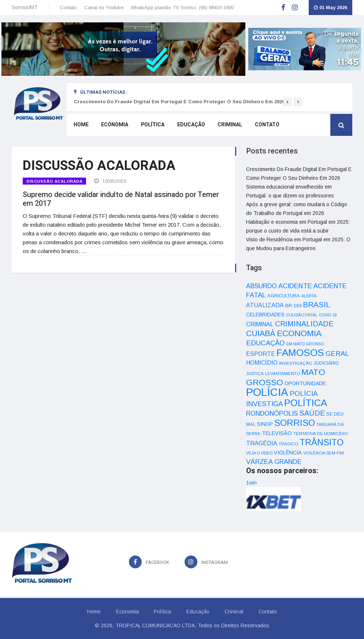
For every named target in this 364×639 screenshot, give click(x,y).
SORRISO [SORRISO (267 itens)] (295, 423)
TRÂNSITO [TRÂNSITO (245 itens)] (322, 442)
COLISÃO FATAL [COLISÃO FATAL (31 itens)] (302, 315)
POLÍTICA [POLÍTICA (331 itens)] (306, 403)
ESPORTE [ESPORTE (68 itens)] (261, 354)
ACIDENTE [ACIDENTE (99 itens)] (295, 286)
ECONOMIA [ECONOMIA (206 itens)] (299, 333)
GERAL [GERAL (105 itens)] (337, 354)
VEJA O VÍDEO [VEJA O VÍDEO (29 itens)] (259, 453)
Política (150, 126)
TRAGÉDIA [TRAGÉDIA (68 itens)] (262, 443)
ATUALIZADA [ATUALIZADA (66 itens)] (265, 305)
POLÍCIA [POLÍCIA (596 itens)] (267, 392)
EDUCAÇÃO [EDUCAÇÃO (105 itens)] (265, 343)
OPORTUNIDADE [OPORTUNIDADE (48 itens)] (305, 383)
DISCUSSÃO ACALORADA (54, 181)
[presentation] (287, 102)
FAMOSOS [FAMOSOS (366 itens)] (300, 353)
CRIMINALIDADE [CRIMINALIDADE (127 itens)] (304, 324)
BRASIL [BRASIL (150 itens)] (317, 304)
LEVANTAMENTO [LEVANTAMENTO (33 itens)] (283, 373)
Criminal (225, 126)
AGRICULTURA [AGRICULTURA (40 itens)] (284, 296)
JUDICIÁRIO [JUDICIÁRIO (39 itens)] (326, 363)
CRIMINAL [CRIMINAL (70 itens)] (260, 324)
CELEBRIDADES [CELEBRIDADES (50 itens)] (265, 315)
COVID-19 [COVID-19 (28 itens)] (328, 315)
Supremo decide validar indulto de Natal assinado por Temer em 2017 (121, 198)
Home (80, 126)
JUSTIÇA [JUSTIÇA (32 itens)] (255, 374)
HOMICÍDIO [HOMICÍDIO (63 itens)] (262, 363)
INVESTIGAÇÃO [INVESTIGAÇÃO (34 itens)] (296, 363)
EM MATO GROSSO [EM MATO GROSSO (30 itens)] (305, 344)
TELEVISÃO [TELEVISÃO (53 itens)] (277, 433)
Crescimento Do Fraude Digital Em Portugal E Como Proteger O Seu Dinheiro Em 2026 (179, 102)
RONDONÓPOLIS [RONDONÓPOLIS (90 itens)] (272, 413)
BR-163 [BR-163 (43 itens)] (293, 306)
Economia (113, 126)
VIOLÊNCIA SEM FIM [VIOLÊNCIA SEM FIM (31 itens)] (324, 453)
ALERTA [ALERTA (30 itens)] (309, 296)
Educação (187, 126)
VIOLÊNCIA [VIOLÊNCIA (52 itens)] (288, 453)
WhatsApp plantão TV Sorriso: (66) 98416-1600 (182, 8)
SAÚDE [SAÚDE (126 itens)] (312, 413)
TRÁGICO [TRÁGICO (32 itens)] (288, 444)
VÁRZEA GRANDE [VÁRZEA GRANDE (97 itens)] (274, 462)
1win (251, 483)
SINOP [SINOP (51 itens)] (265, 424)
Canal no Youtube (104, 8)
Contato (68, 8)
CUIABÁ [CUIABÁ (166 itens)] (261, 334)
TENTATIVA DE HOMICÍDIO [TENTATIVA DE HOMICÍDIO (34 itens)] (321, 433)
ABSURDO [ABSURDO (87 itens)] (261, 286)
